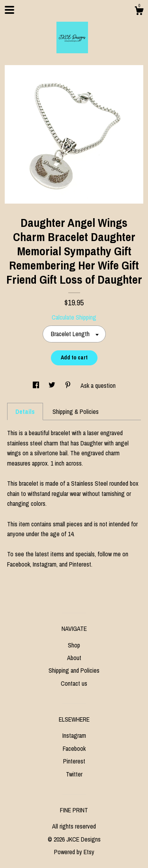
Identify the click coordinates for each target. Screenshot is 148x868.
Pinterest (74, 761)
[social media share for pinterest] (69, 385)
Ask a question (98, 385)
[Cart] (139, 12)
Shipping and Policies (74, 670)
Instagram (74, 735)
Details (25, 412)
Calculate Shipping (74, 317)
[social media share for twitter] (53, 385)
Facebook (74, 748)
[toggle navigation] (9, 10)
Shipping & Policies (76, 412)
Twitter (74, 774)
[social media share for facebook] (37, 385)
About (74, 658)
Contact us (74, 683)
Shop (74, 645)
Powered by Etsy (74, 852)
